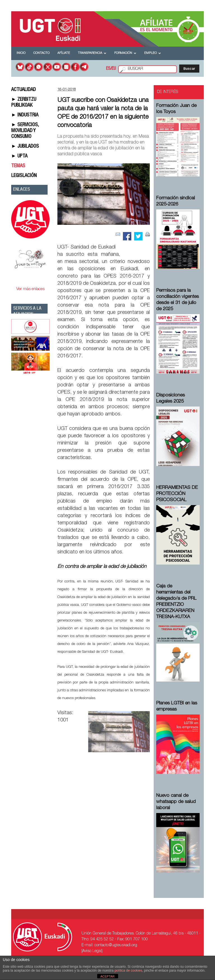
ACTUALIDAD (24, 90)
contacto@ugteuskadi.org (116, 945)
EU (114, 69)
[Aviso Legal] (92, 951)
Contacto (41, 53)
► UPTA (19, 156)
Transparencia (92, 53)
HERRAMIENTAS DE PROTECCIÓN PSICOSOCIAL (177, 494)
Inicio (21, 53)
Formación (125, 53)
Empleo (153, 53)
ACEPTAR (107, 976)
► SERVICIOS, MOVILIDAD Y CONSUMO (25, 131)
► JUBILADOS (25, 147)
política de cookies (128, 971)
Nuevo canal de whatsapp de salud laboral (176, 802)
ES (108, 69)
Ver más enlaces (30, 289)
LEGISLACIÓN (24, 176)
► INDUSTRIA (25, 115)
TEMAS (18, 166)
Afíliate (64, 53)
